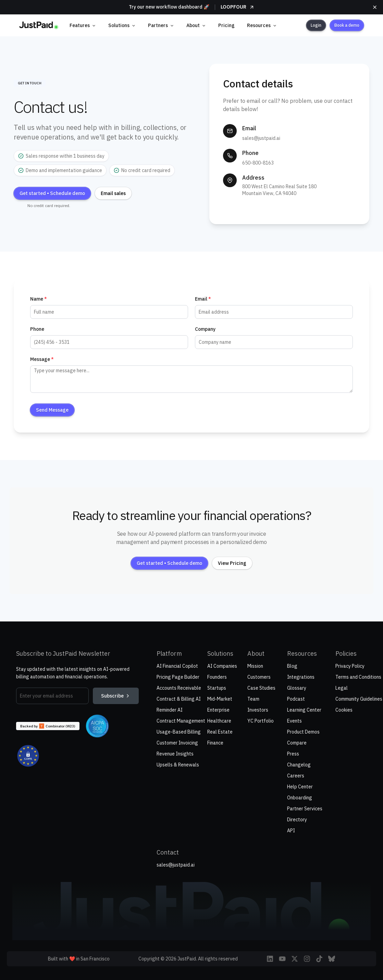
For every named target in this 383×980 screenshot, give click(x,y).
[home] (39, 25)
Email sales (113, 193)
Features (83, 25)
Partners (161, 25)
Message (42, 359)
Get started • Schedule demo (52, 193)
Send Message (52, 410)
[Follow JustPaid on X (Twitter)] (295, 959)
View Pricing (232, 563)
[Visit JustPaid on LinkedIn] (270, 959)
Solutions (122, 25)
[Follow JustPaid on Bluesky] (332, 959)
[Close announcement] (375, 7)
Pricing (226, 25)
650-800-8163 (258, 163)
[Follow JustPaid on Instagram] (307, 959)
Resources (262, 25)
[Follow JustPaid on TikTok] (319, 959)
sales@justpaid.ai (261, 138)
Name (39, 299)
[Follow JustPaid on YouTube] (282, 959)
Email (203, 299)
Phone (37, 329)
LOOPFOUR (238, 7)
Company (205, 329)
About (196, 25)
